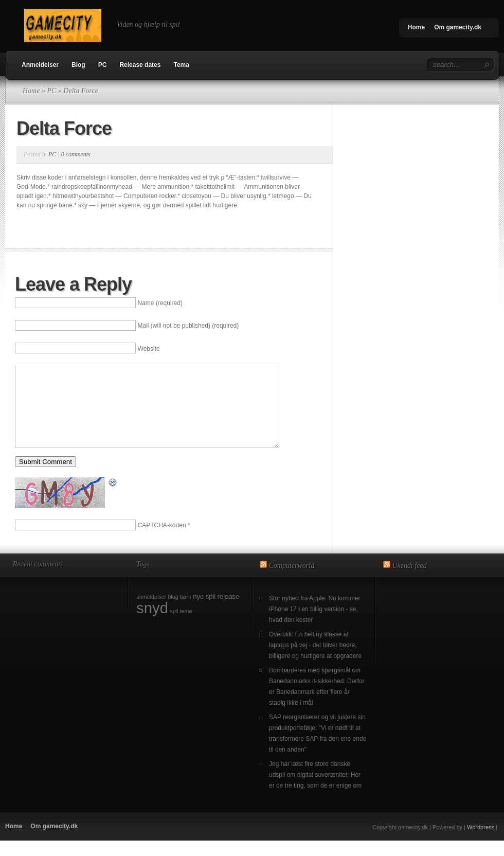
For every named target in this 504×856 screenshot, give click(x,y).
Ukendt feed (410, 581)
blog (173, 612)
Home (416, 27)
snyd (152, 623)
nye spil (204, 612)
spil (174, 627)
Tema (181, 65)
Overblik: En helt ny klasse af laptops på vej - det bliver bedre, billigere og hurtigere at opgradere (315, 661)
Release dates (140, 65)
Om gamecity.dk (458, 27)
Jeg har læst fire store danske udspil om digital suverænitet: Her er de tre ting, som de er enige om (315, 790)
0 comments (76, 154)
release (229, 612)
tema (186, 627)
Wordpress (481, 843)
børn (186, 612)
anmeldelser (151, 612)
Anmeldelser (40, 65)
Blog (78, 65)
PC (103, 65)
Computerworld (292, 581)
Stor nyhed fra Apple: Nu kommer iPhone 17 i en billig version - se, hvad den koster (314, 625)
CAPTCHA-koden (162, 541)
